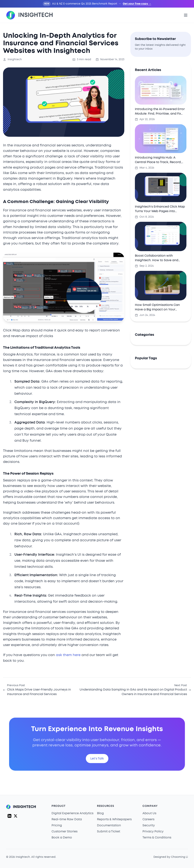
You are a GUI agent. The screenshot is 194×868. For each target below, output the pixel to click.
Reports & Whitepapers (114, 819)
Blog (100, 813)
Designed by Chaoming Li (171, 857)
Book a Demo (62, 838)
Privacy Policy (153, 831)
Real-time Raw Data (67, 819)
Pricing (57, 825)
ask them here (68, 655)
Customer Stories (65, 831)
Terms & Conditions (157, 838)
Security (149, 825)
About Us (149, 813)
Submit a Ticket (109, 831)
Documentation (109, 825)
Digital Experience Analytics (72, 813)
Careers (148, 819)
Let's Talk (97, 759)
